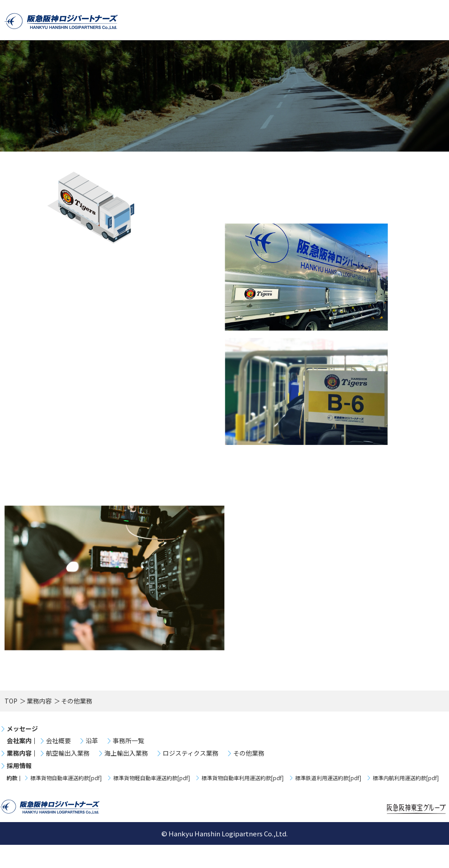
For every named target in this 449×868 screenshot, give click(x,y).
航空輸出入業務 (68, 776)
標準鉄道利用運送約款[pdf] (328, 801)
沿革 (92, 764)
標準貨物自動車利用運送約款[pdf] (243, 801)
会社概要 (58, 764)
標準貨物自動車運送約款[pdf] (66, 801)
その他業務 (249, 776)
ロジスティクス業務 (191, 776)
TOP (11, 724)
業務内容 (39, 724)
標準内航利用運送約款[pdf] (406, 801)
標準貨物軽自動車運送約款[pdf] (152, 801)
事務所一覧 (128, 764)
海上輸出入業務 (126, 776)
